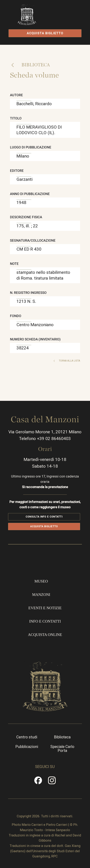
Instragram (52, 782)
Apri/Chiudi (65, 20)
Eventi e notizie (45, 608)
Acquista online (45, 635)
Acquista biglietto (45, 33)
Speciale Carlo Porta (62, 749)
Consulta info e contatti (44, 517)
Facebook (38, 782)
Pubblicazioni (27, 747)
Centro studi (27, 737)
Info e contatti (45, 621)
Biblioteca (35, 65)
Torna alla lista (69, 361)
